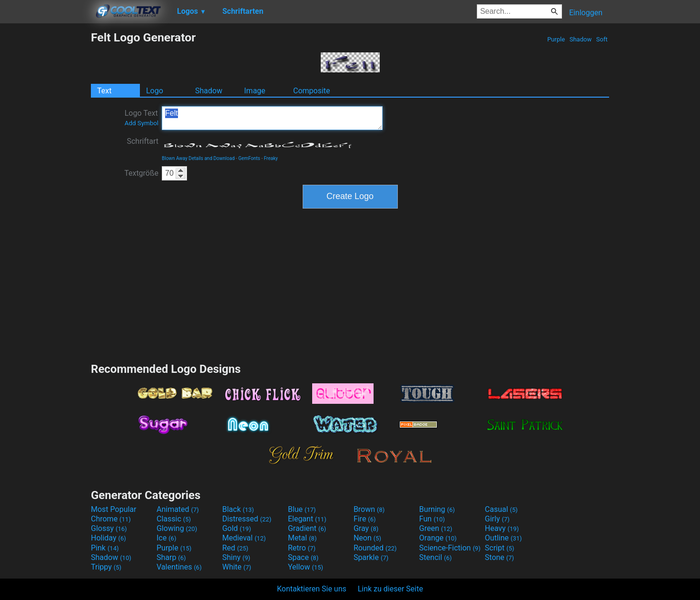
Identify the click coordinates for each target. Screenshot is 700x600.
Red (235, 548)
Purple (556, 39)
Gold (237, 528)
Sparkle (371, 557)
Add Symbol (142, 123)
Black (238, 509)
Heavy (502, 528)
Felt (272, 118)
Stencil (435, 557)
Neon (367, 538)
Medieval (244, 538)
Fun (432, 519)
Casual (501, 509)
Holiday (108, 538)
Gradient (307, 528)
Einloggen (586, 13)
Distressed (247, 519)
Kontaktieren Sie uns (312, 589)
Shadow (580, 39)
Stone (499, 557)
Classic (174, 519)
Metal (302, 538)
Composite (312, 91)
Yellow (306, 567)
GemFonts (249, 158)
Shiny (236, 557)
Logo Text (142, 118)
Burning (437, 509)
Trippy (106, 567)
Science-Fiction (450, 548)
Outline (503, 538)
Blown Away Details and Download (198, 158)
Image (255, 91)
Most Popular (114, 509)
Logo (155, 91)
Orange (438, 538)
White (237, 567)
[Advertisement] (45, 173)
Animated (178, 509)
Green (436, 528)
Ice (166, 538)
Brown (369, 509)
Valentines (179, 567)
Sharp (171, 557)
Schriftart (143, 141)
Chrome (111, 519)
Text (104, 91)
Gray (366, 528)
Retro (302, 548)
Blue (302, 509)
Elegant (307, 519)
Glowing (177, 528)
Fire (365, 519)
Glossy (109, 528)
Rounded (375, 548)
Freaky (271, 158)
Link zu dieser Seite (390, 589)
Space (303, 557)
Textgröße (141, 173)
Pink (105, 548)
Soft (602, 39)
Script (500, 548)
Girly (497, 519)
